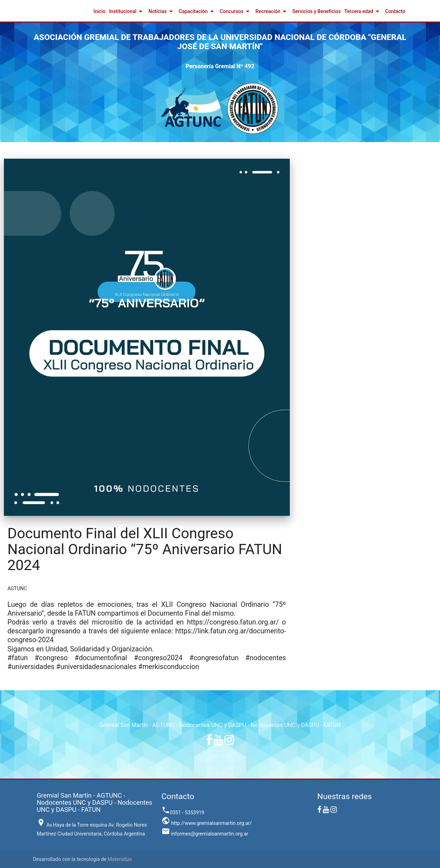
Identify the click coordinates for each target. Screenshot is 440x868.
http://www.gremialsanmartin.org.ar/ (207, 823)
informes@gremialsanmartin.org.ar (205, 834)
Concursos (236, 11)
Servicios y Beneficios (316, 11)
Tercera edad (363, 11)
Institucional (127, 11)
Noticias (162, 11)
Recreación (272, 11)
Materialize (120, 859)
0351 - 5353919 (183, 813)
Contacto (395, 11)
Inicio (100, 11)
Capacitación (198, 11)
